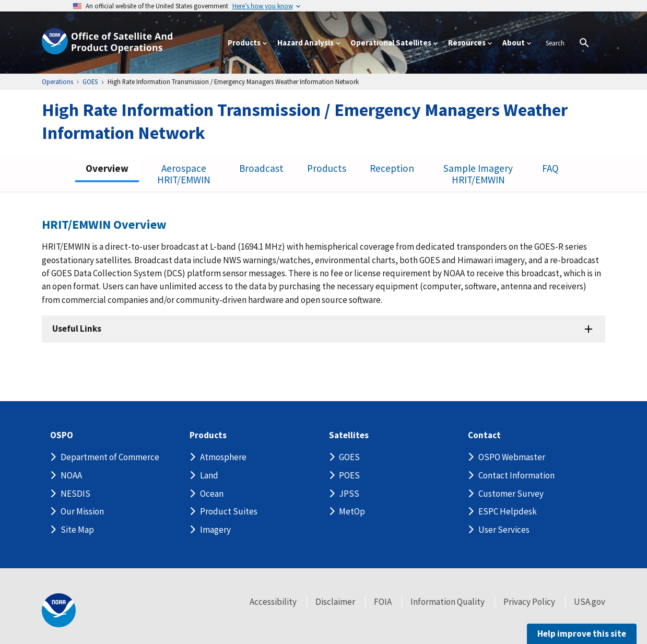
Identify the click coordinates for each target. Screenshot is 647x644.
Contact (484, 435)
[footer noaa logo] (59, 610)
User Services (504, 530)
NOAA (71, 475)
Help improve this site (580, 634)
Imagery (215, 530)
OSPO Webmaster (512, 457)
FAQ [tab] (550, 168)
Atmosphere (223, 457)
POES (349, 475)
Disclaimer (335, 602)
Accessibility (273, 602)
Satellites (348, 435)
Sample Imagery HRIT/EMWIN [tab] (479, 174)
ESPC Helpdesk (508, 511)
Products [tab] (328, 168)
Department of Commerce (110, 457)
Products (209, 435)
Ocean (212, 494)
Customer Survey (511, 494)
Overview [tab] (108, 168)
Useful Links (79, 329)
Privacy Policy (529, 602)
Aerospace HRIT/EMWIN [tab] (185, 174)
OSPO (63, 435)
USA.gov (590, 602)
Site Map (77, 530)
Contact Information (516, 475)
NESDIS (75, 494)
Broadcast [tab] (262, 168)
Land (209, 475)
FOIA (383, 602)
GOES (349, 457)
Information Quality (448, 602)
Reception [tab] (393, 168)
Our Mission (82, 511)
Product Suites (229, 511)
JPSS (349, 494)
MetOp (352, 511)
